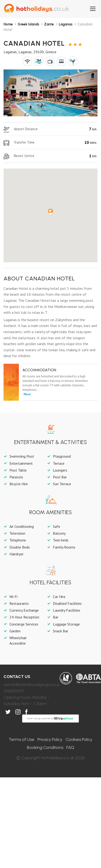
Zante (49, 24)
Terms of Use (21, 739)
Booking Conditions (45, 747)
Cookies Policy (79, 739)
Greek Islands (28, 24)
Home (8, 24)
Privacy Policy (50, 739)
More (27, 394)
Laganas (66, 24)
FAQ (70, 747)
